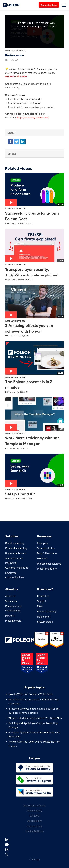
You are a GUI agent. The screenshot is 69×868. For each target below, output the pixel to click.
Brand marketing (15, 543)
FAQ (40, 606)
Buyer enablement (16, 553)
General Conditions (35, 806)
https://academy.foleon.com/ (33, 118)
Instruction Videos (15, 50)
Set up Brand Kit (20, 494)
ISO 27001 (35, 816)
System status (45, 622)
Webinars (42, 558)
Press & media (13, 621)
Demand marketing (16, 548)
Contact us (43, 596)
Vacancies (11, 601)
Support (42, 601)
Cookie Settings (35, 831)
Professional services (49, 564)
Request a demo (49, 5)
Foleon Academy (47, 612)
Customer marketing (17, 568)
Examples (43, 543)
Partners (10, 616)
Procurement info (47, 569)
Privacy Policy (34, 811)
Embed (12, 154)
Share (11, 133)
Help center (44, 617)
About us (10, 596)
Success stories (46, 548)
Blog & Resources (47, 553)
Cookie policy (34, 826)
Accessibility (34, 821)
